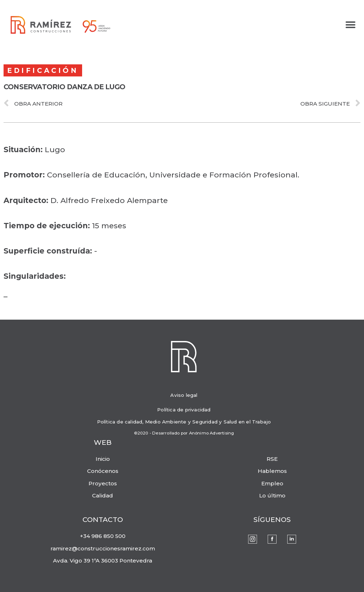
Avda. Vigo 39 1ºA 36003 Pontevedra (103, 561)
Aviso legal (184, 395)
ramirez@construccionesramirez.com (103, 548)
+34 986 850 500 (103, 536)
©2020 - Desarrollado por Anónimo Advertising (184, 433)
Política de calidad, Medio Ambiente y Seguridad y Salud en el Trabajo (184, 422)
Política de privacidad (184, 410)
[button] (351, 25)
